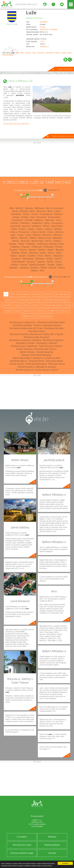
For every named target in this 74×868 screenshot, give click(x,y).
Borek (15, 211)
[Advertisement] (37, 160)
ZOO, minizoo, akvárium (20, 294)
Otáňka (57, 241)
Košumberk (50, 53)
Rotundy (68, 305)
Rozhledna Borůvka (54, 328)
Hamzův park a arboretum (22, 322)
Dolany (16, 217)
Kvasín (22, 229)
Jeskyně (8, 311)
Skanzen (9, 300)
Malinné (37, 235)
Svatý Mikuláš (18, 262)
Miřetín (33, 238)
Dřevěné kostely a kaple (52, 305)
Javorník (26, 226)
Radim (64, 53)
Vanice (50, 262)
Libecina (59, 232)
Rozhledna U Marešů (47, 343)
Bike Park (42, 311)
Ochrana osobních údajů (22, 853)
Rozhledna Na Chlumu (46, 349)
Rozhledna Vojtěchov (53, 340)
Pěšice (21, 244)
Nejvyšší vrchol (29, 311)
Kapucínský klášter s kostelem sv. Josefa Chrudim (36, 358)
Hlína (59, 220)
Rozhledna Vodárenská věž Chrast (26, 328)
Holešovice (37, 223)
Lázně (17, 311)
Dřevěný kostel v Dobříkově (24, 346)
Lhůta (50, 232)
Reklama (52, 837)
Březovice (41, 211)
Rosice (24, 253)
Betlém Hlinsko (27, 352)
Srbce (69, 53)
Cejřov (58, 211)
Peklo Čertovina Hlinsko (50, 346)
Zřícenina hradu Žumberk (36, 337)
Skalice (14, 256)
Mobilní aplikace (52, 845)
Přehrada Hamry (57, 364)
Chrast (35, 214)
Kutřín (14, 229)
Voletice (5, 55)
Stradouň (16, 259)
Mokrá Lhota (45, 238)
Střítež (50, 259)
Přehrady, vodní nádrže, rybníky (28, 300)
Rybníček (33, 253)
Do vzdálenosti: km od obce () (26, 277)
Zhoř (42, 271)
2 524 (42, 41)
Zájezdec (13, 268)
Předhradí (37, 247)
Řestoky (15, 253)
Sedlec (43, 253)
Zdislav (11, 55)
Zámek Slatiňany (24, 349)
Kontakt (52, 853)
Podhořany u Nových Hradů (50, 244)
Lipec (13, 235)
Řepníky (60, 250)
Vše (6, 294)
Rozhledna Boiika (54, 361)
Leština (48, 229)
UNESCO (48, 294)
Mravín (16, 241)
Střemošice (28, 259)
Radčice (42, 250)
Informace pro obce (22, 845)
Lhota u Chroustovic (19, 232)
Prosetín (13, 250)
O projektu (22, 837)
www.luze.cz (44, 46)
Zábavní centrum (29, 316)
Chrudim (43, 27)
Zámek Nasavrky (45, 352)
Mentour (58, 235)
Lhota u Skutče (38, 232)
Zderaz (62, 268)
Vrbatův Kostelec (37, 265)
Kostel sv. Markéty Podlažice (47, 325)
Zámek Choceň (17, 364)
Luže (31, 12)
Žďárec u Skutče (48, 268)
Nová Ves (25, 241)
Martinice (47, 235)
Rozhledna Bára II (18, 361)
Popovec (26, 247)
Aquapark (37, 294)
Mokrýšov (57, 238)
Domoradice (54, 217)
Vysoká (51, 265)
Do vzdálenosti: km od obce (28, 190)
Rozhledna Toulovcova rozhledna (25, 340)
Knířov (46, 226)
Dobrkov (28, 53)
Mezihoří (24, 238)
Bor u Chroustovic (55, 208)
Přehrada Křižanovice (36, 364)
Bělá (17, 53)
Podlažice (15, 247)
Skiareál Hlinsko (37, 361)
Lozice (28, 235)
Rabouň (58, 53)
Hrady (17, 305)
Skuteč (22, 256)
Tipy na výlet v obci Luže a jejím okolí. (16, 123)
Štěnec (48, 256)
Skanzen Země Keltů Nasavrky (36, 355)
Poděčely (31, 244)
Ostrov (48, 241)
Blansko (29, 208)
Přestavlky (48, 247)
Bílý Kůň (20, 208)
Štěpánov (58, 256)
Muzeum (65, 311)
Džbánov (39, 220)
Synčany (31, 262)
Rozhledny (6, 305)
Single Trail (54, 311)
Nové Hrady (37, 241)
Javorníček (15, 226)
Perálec (13, 244)
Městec (14, 238)
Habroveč (49, 220)
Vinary (58, 262)
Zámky (26, 305)
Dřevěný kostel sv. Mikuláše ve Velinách (37, 367)
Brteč (50, 211)
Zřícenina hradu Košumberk (51, 322)
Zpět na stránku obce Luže (63, 136)
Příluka (59, 247)
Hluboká (14, 223)
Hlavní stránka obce (66, 69)
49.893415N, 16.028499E (49, 29)
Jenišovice (37, 226)
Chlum (26, 214)
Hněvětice (25, 223)
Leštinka (58, 229)
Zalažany (24, 268)
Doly (34, 53)
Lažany (31, 229)
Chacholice (16, 214)
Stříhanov (40, 259)
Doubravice (17, 220)
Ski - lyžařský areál (63, 294)
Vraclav (24, 265)
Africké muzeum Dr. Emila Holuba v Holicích (37, 370)
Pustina (23, 250)
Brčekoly (24, 211)
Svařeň (58, 259)
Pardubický (44, 22)
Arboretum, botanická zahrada (56, 300)
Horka (47, 223)
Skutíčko (31, 256)
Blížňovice (40, 208)
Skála (59, 253)
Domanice (41, 53)
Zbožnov (34, 268)
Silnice (51, 253)
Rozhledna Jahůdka (22, 325)
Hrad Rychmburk (36, 331)
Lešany (39, 229)
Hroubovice (57, 223)
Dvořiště (29, 220)
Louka (20, 235)
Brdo (22, 53)
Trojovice (41, 262)
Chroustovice (46, 214)
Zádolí (59, 265)
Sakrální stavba (46, 316)
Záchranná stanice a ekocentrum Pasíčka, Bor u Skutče (36, 334)
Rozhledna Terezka (25, 343)
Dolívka (25, 217)
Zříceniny (35, 305)
